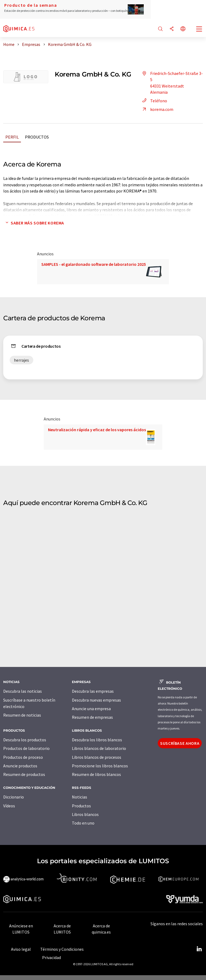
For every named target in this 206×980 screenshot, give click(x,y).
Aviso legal (21, 949)
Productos (37, 137)
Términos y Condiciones (62, 949)
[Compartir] (172, 29)
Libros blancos (85, 814)
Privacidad (51, 957)
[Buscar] (160, 29)
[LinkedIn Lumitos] (199, 949)
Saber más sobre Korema (34, 223)
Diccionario (14, 797)
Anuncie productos (20, 766)
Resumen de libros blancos (96, 774)
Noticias (80, 797)
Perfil (12, 137)
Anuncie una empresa (91, 709)
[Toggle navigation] (199, 30)
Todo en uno (83, 823)
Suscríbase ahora (180, 743)
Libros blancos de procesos (97, 757)
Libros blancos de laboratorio (99, 748)
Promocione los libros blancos (100, 766)
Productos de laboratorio (26, 748)
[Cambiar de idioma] (183, 29)
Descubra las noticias (23, 691)
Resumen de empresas (92, 717)
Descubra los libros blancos (97, 740)
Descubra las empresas (93, 691)
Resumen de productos (24, 774)
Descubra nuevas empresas (96, 700)
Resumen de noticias (22, 715)
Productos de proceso (23, 757)
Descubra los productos (25, 740)
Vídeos (9, 806)
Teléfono (154, 101)
